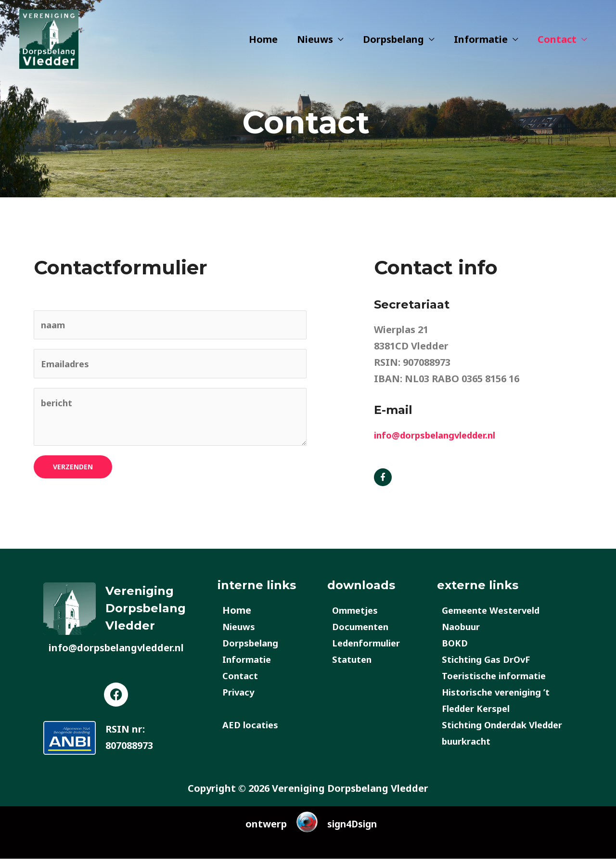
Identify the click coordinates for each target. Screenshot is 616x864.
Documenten (363, 632)
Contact (557, 45)
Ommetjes (357, 615)
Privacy (240, 697)
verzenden (73, 472)
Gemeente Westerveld (496, 615)
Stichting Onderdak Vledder (509, 730)
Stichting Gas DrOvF (490, 664)
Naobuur (463, 632)
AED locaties (252, 730)
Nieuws (315, 45)
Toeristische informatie (499, 681)
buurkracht (469, 746)
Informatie (481, 45)
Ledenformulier (370, 648)
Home (263, 45)
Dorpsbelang (393, 45)
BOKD (456, 648)
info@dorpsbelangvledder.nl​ (442, 435)
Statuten (354, 664)
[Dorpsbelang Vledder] (55, 45)
